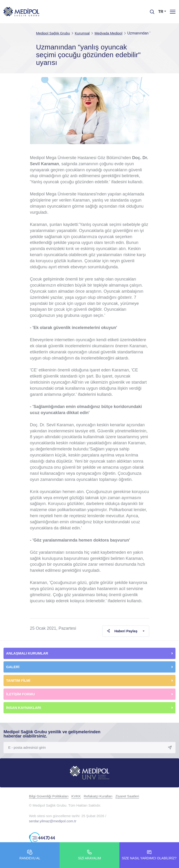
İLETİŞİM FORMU (21, 694)
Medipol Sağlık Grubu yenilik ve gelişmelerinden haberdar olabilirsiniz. (52, 734)
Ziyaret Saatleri (127, 796)
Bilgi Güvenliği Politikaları (49, 796)
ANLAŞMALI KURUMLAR (27, 653)
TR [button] (161, 12)
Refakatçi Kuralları (98, 796)
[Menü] (173, 12)
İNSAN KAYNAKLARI (24, 708)
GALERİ (13, 667)
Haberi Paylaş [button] (122, 631)
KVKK (76, 796)
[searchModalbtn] (150, 10)
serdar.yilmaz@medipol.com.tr (53, 821)
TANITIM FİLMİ (18, 680)
